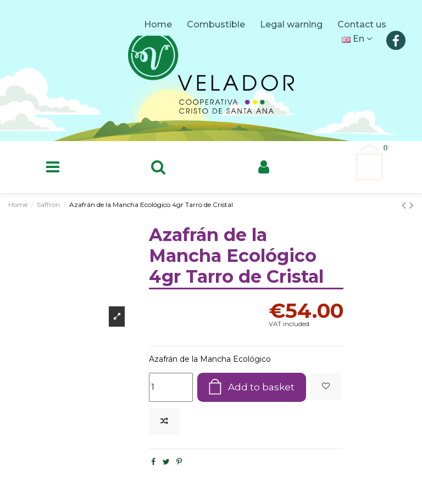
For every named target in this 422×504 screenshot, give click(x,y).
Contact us (363, 24)
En (357, 39)
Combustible (217, 24)
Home (159, 24)
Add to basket (260, 388)
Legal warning (292, 24)
